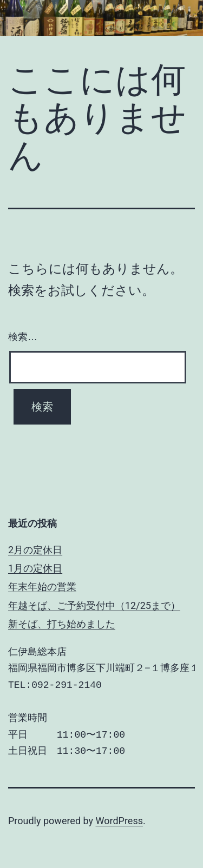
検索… (23, 337)
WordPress (119, 821)
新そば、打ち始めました (62, 624)
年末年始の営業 (42, 587)
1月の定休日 (35, 568)
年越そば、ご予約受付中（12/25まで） (94, 605)
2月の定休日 (35, 550)
